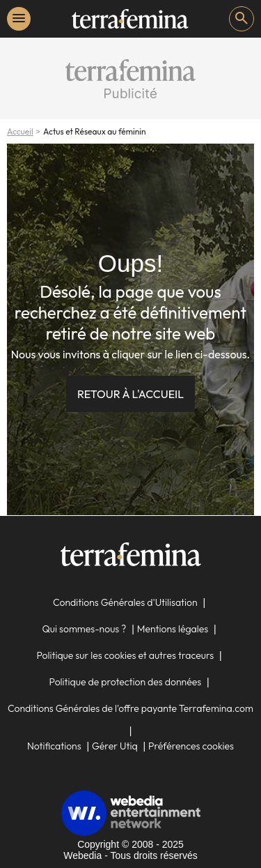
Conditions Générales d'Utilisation (125, 602)
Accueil (20, 131)
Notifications (54, 746)
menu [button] (19, 18)
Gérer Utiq (115, 746)
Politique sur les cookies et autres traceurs (125, 655)
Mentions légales (173, 629)
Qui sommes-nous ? (84, 629)
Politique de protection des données (126, 682)
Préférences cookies (191, 746)
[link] (130, 19)
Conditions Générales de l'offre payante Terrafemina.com (130, 708)
